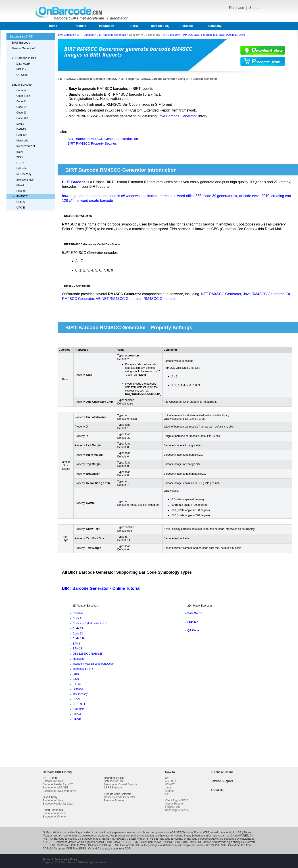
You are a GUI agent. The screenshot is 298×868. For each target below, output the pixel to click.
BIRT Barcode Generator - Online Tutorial (101, 588)
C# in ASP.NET (239, 836)
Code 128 (22, 118)
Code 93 (22, 113)
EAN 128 (22, 135)
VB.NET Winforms (138, 839)
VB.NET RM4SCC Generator (119, 299)
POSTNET (79, 704)
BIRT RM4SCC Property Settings (92, 143)
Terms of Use (51, 859)
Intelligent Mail (25, 180)
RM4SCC (78, 709)
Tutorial (133, 26)
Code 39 (22, 107)
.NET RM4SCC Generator (221, 294)
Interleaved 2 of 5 (27, 146)
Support (255, 8)
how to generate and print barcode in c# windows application (110, 196)
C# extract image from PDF (114, 849)
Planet (20, 185)
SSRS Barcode (113, 788)
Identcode (22, 141)
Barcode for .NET (53, 781)
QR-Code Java (171, 35)
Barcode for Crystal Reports (121, 784)
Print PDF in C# (82, 849)
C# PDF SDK (219, 845)
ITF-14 (20, 163)
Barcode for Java (53, 801)
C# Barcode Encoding (63, 839)
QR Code (22, 75)
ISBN (20, 152)
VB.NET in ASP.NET (113, 839)
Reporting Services (176, 810)
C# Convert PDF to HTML (103, 845)
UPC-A (21, 202)
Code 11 (22, 101)
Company (215, 26)
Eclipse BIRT (173, 807)
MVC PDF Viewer (200, 842)
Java (168, 788)
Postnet (21, 191)
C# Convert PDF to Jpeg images (140, 845)
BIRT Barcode (21, 43)
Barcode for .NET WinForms (60, 791)
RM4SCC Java (191, 35)
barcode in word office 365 (180, 196)
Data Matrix (23, 64)
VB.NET (170, 784)
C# (167, 778)
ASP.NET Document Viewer (59, 842)
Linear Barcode (22, 85)
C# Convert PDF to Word (72, 845)
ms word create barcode (94, 201)
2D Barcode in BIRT (25, 58)
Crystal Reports (174, 804)
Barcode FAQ (160, 26)
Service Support (222, 781)
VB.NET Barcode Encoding (166, 839)
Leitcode (22, 169)
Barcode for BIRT (114, 781)
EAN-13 (21, 129)
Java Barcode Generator (177, 116)
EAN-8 (20, 124)
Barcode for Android (55, 813)
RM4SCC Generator (160, 299)
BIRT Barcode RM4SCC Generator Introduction (103, 139)
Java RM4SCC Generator (263, 294)
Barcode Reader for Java (58, 804)
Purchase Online (222, 772)
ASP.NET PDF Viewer (108, 842)
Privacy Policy (69, 859)
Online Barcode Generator (120, 797)
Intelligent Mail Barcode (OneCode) (94, 664)
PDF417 (21, 69)
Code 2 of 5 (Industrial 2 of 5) (90, 623)
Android (170, 791)
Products (80, 26)
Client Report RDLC (177, 801)
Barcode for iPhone (54, 817)
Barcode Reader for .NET (58, 784)
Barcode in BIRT (21, 36)
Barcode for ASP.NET (56, 788)
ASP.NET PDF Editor (176, 842)
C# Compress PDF (60, 849)
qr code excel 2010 (254, 196)
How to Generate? (24, 48)
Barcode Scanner (114, 801)
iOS (167, 794)
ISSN (20, 157)
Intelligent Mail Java (213, 35)
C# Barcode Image (89, 839)
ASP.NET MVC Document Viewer (143, 842)
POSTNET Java (236, 35)
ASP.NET (171, 781)
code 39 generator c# (220, 196)
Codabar (22, 90)
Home (53, 26)
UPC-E (21, 208)
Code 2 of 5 (23, 96)
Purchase (237, 8)
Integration (107, 26)
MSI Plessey (24, 174)
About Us (217, 790)
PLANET (78, 699)
